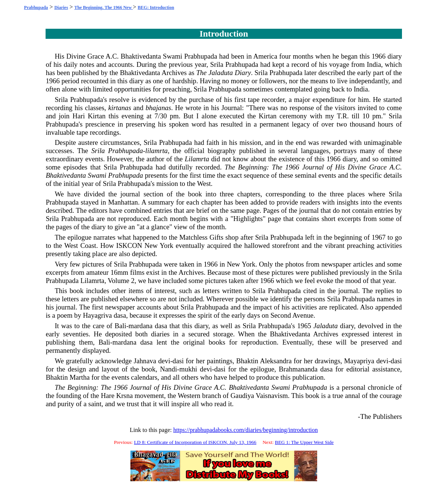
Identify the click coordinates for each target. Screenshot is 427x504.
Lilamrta (197, 159)
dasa (120, 315)
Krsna (125, 396)
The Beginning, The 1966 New (103, 7)
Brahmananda (298, 369)
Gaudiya (242, 396)
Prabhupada (36, 7)
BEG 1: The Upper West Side (304, 442)
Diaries (61, 7)
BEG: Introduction (156, 7)
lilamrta (157, 151)
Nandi (168, 369)
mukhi (188, 369)
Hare (108, 396)
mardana (140, 326)
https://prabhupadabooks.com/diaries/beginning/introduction (246, 430)
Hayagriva (98, 315)
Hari (79, 116)
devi (164, 361)
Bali (120, 326)
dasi (178, 361)
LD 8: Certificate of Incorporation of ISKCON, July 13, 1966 (195, 442)
